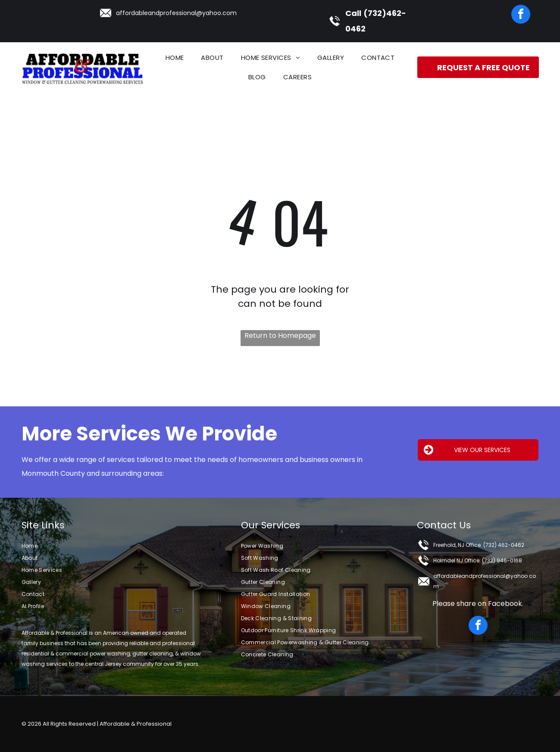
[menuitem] (175, 58)
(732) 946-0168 (502, 560)
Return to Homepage (280, 335)
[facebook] (521, 15)
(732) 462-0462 (504, 545)
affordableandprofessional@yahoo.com (176, 13)
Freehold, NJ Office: (458, 545)
